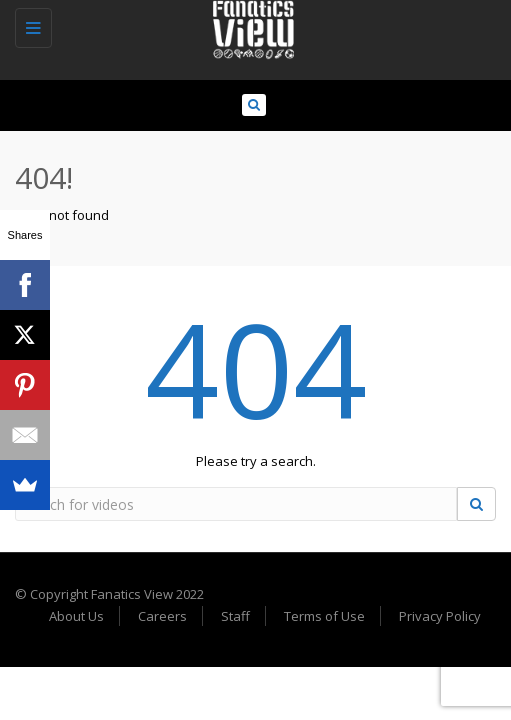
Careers (162, 616)
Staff (235, 616)
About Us (76, 616)
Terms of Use (324, 616)
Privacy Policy (440, 616)
